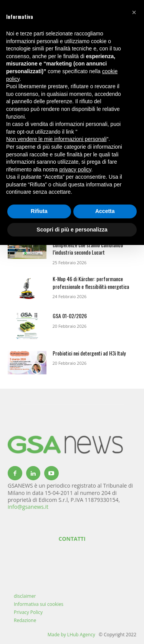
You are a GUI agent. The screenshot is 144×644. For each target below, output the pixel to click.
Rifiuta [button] (39, 211)
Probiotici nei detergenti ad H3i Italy (89, 353)
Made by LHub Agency (71, 635)
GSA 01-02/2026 (70, 316)
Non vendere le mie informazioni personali (56, 139)
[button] (134, 12)
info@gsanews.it (28, 507)
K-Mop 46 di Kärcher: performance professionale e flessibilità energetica (91, 283)
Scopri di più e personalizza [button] (72, 230)
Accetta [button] (105, 211)
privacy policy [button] (75, 169)
